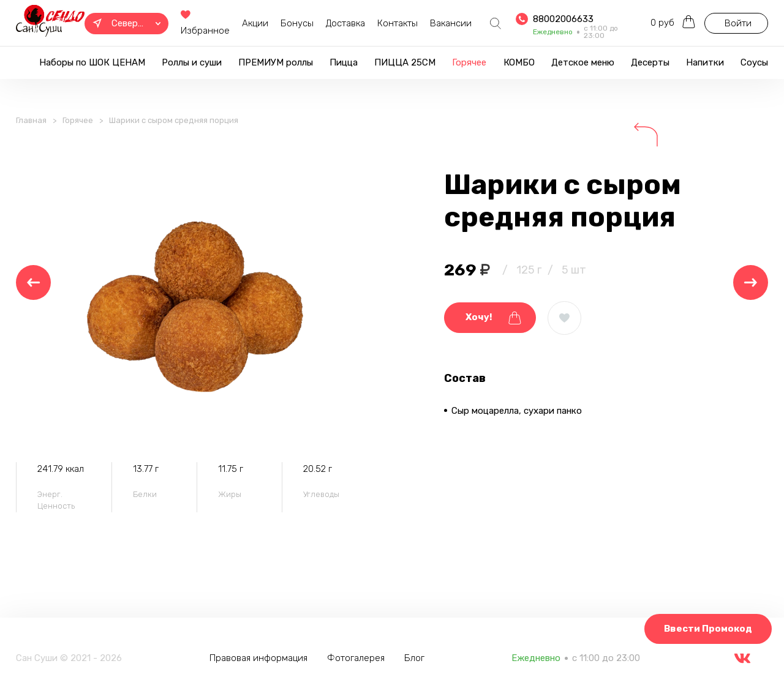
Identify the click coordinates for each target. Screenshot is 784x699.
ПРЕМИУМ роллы (276, 62)
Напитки (705, 62)
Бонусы (297, 23)
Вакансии (451, 23)
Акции (255, 23)
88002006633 (563, 19)
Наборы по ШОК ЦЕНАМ (92, 62)
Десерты (650, 62)
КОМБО (519, 62)
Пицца (344, 62)
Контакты (398, 23)
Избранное (205, 24)
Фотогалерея (356, 658)
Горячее (469, 62)
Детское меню (583, 62)
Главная (31, 120)
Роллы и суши (192, 62)
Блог (414, 658)
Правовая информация (258, 658)
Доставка (345, 23)
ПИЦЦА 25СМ (405, 62)
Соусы (754, 62)
